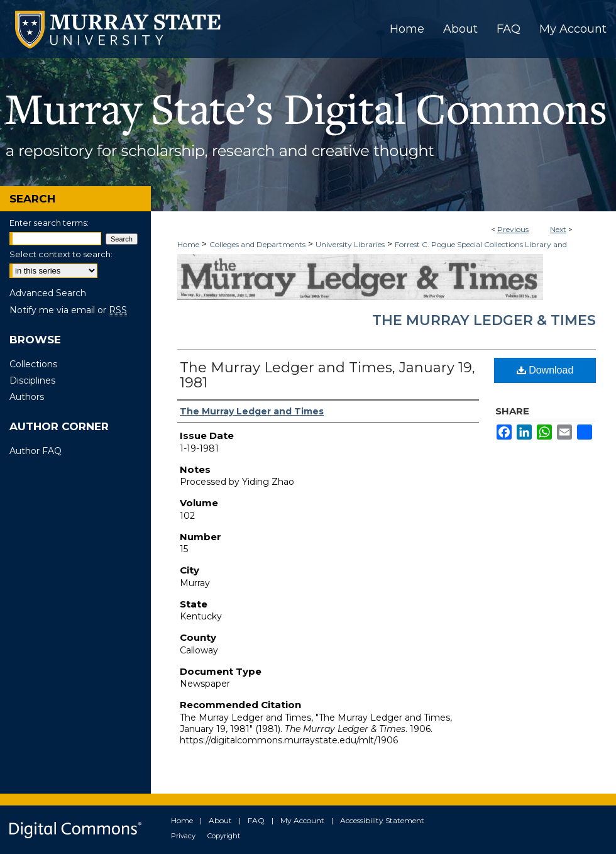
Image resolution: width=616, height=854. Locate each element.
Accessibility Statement (382, 820)
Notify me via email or (68, 310)
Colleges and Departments (257, 244)
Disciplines (32, 380)
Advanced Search (48, 293)
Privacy (183, 836)
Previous (513, 229)
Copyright (224, 836)
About (220, 820)
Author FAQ (36, 451)
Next (558, 229)
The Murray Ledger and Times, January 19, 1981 (327, 375)
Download (545, 370)
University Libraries (350, 244)
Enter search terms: (49, 223)
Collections (33, 364)
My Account (302, 820)
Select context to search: (61, 254)
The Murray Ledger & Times (484, 320)
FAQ (256, 820)
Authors (27, 397)
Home (188, 244)
